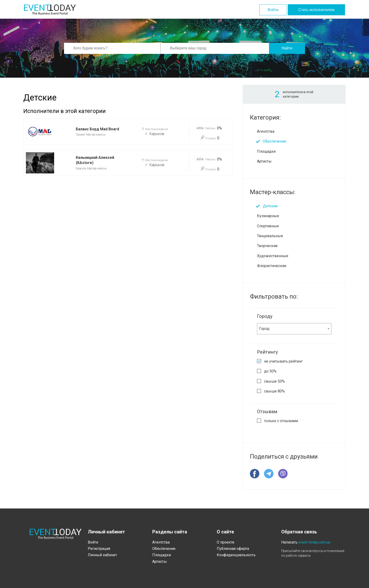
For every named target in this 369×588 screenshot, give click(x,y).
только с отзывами (281, 421)
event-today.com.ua (314, 542)
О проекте (226, 542)
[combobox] (294, 329)
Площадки (266, 151)
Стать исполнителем (316, 10)
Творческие (267, 246)
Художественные (273, 256)
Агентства (266, 131)
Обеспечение (275, 141)
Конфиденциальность (236, 555)
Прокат (80, 135)
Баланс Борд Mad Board (97, 129)
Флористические (272, 266)
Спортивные (268, 226)
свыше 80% (274, 391)
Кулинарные (268, 216)
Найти (287, 48)
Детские (270, 206)
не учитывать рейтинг (283, 361)
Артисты (264, 161)
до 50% (270, 371)
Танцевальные (270, 236)
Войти (273, 10)
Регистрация (99, 549)
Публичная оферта (233, 549)
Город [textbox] (264, 329)
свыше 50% (274, 381)
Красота (81, 168)
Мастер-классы (96, 135)
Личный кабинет (102, 555)
